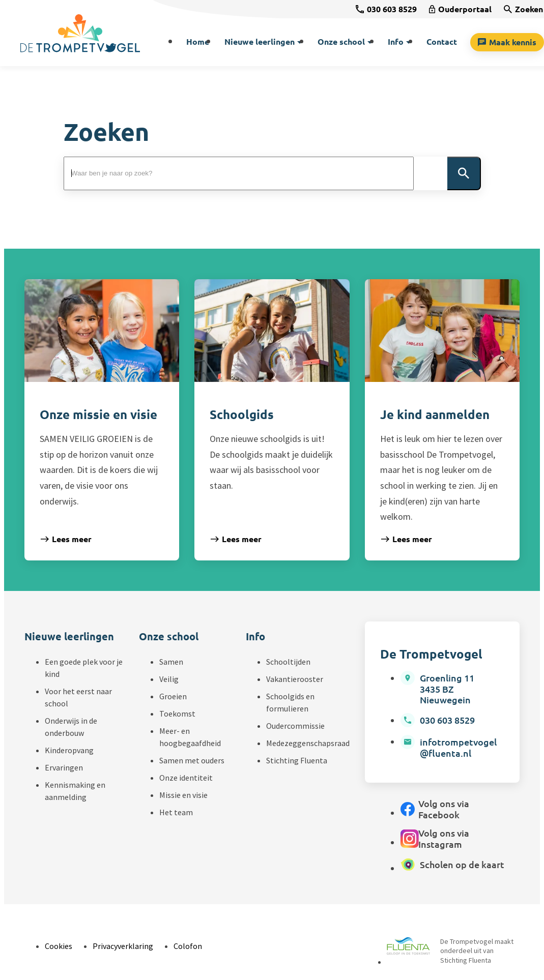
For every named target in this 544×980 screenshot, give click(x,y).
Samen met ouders (192, 760)
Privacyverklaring (123, 946)
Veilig (169, 679)
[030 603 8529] (386, 9)
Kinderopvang (69, 750)
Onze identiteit (186, 778)
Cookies (59, 946)
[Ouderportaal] (460, 9)
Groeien (173, 696)
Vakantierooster (295, 679)
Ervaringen (64, 767)
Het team (176, 812)
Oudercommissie (295, 726)
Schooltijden (288, 662)
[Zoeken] (523, 9)
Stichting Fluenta (297, 760)
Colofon (188, 946)
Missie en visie (183, 795)
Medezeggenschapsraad (308, 743)
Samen (171, 662)
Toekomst (177, 714)
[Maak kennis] (507, 42)
